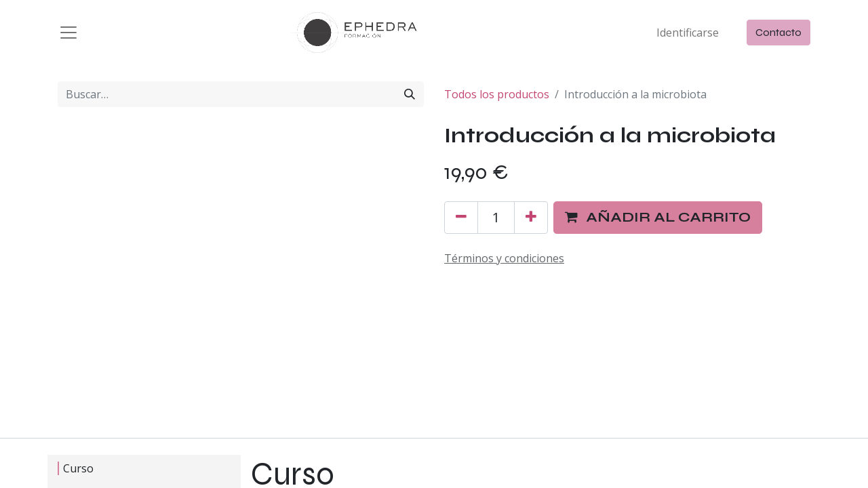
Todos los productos (497, 94)
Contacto (778, 32)
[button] (658, 218)
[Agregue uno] (531, 218)
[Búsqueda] (410, 94)
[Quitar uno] (461, 218)
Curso (75, 468)
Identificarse (688, 33)
